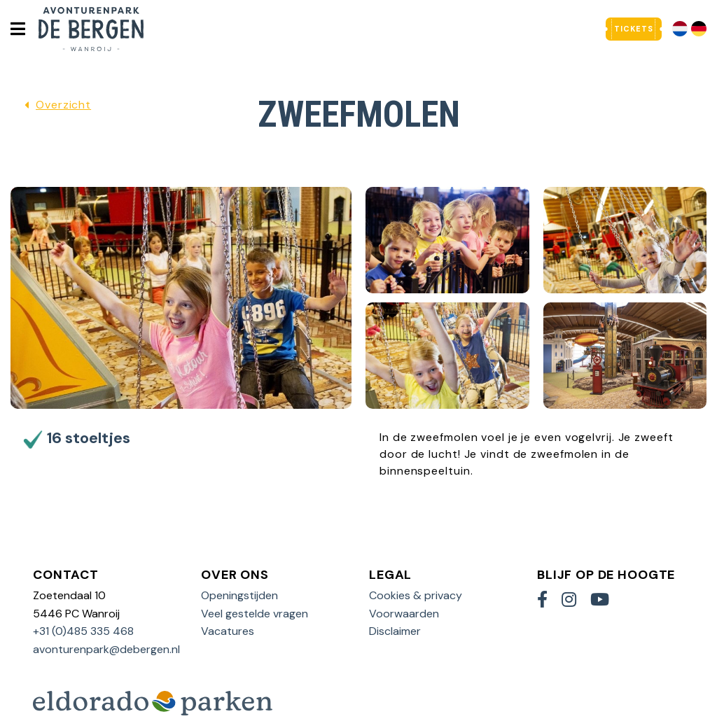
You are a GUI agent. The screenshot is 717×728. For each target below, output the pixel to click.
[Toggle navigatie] (18, 29)
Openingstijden (239, 595)
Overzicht (63, 105)
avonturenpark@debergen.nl (106, 649)
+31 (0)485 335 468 (83, 631)
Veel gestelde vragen (255, 614)
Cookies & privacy (416, 595)
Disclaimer (395, 631)
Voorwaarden (404, 614)
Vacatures (228, 631)
